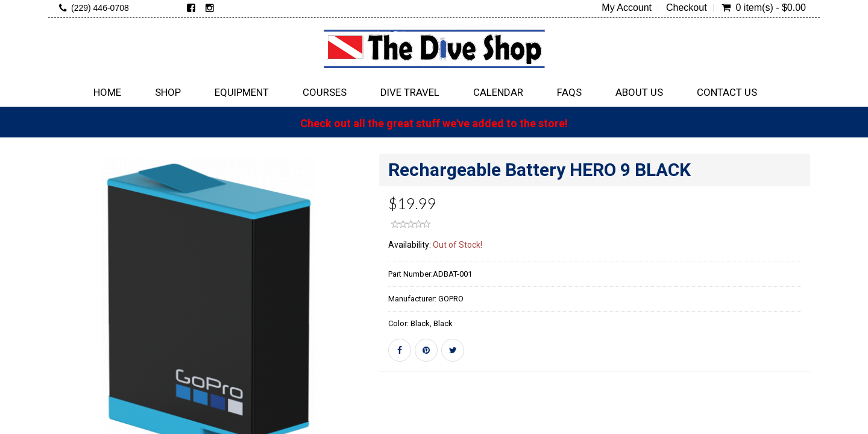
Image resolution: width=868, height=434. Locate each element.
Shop (168, 92)
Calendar (498, 92)
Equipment (242, 92)
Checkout (687, 8)
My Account (627, 8)
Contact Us (727, 92)
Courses (325, 92)
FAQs (569, 92)
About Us (639, 92)
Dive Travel (410, 92)
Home (107, 92)
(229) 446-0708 (100, 8)
